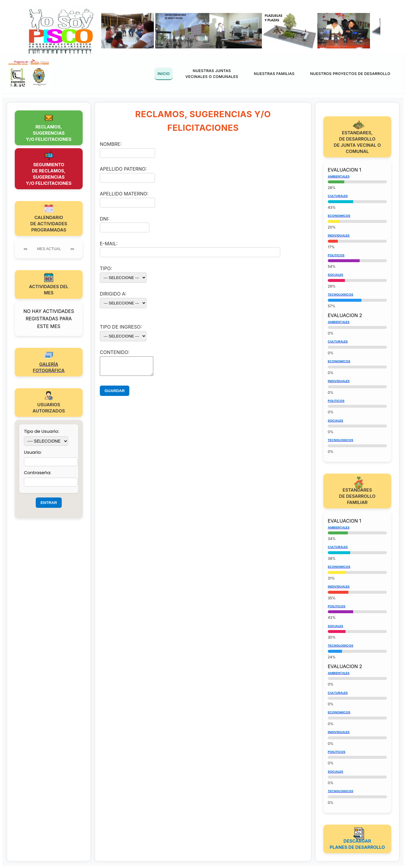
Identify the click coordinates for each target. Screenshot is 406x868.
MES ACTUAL (49, 249)
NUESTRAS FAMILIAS (274, 74)
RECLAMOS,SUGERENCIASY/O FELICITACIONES (49, 133)
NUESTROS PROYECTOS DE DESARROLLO (350, 74)
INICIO (164, 74)
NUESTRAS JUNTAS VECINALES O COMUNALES (212, 74)
